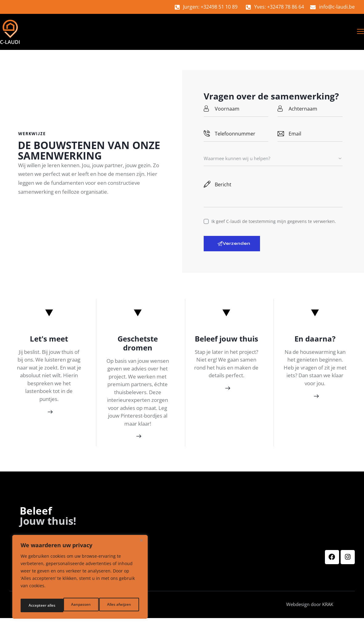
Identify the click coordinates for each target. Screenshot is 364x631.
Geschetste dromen (138, 346)
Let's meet (49, 342)
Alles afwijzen (76, 605)
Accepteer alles (118, 605)
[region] (80, 579)
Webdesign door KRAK (318, 617)
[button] (360, 32)
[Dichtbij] (141, 544)
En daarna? (315, 342)
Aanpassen (37, 605)
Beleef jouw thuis (226, 342)
